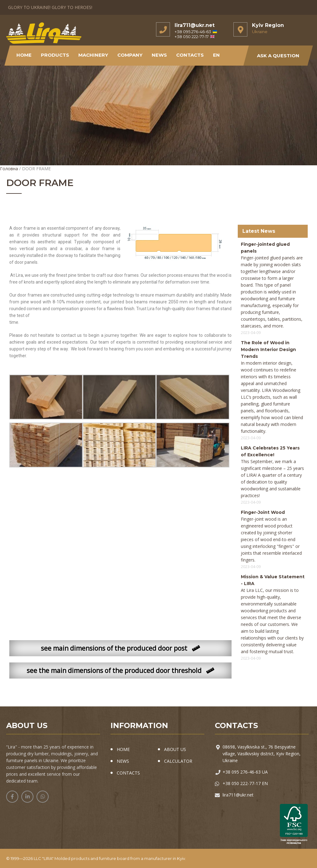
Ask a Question (278, 56)
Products (55, 55)
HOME (123, 749)
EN (217, 55)
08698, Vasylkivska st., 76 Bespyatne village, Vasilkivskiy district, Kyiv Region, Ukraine (262, 754)
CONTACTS (128, 773)
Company (130, 55)
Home (24, 55)
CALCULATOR (178, 761)
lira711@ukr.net (195, 25)
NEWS (160, 55)
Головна (9, 169)
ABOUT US (175, 749)
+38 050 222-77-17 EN (245, 783)
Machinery (93, 55)
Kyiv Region (268, 25)
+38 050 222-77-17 (195, 37)
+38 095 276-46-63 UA (245, 772)
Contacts (190, 55)
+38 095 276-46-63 (196, 32)
